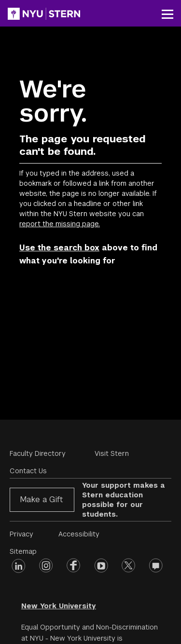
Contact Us (28, 471)
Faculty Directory (38, 453)
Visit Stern (112, 453)
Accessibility (79, 534)
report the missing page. (60, 224)
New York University (59, 606)
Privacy (21, 534)
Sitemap (23, 551)
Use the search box (59, 248)
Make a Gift (41, 500)
